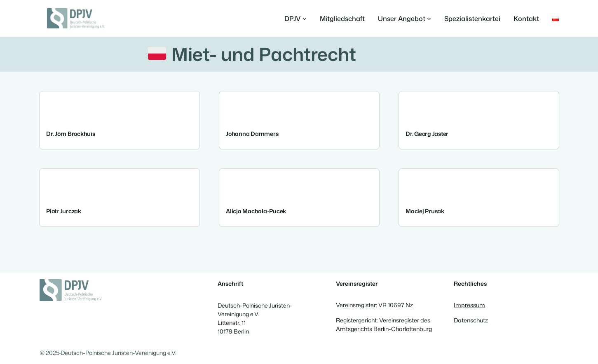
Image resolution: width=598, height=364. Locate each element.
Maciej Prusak (425, 211)
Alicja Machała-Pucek (256, 211)
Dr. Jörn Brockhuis (71, 134)
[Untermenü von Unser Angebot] (405, 19)
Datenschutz (471, 320)
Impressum (469, 305)
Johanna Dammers (252, 134)
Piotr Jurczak (64, 211)
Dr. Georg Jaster (427, 134)
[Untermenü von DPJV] (295, 19)
